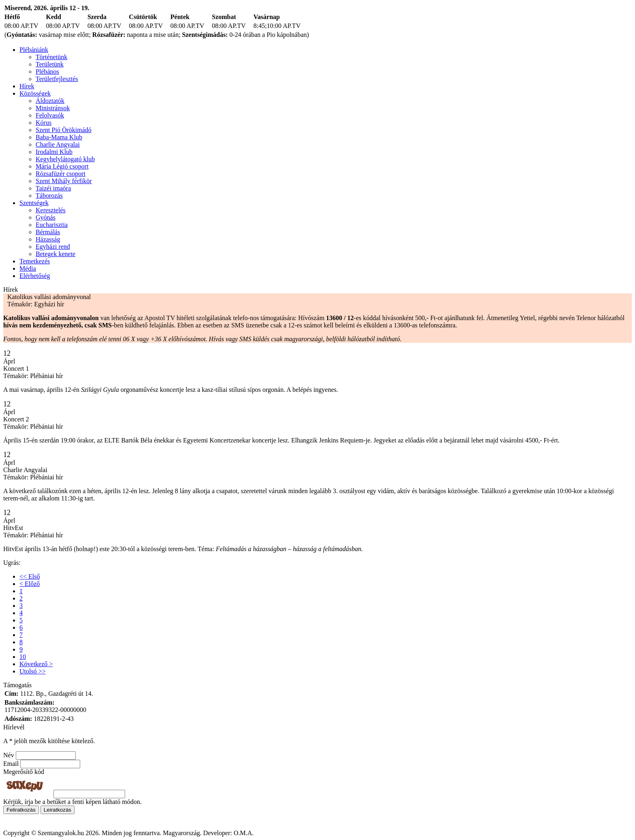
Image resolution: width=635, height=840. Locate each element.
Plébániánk (34, 50)
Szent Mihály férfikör (64, 181)
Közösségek (35, 93)
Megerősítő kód (24, 772)
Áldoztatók (50, 101)
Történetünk (51, 57)
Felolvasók (50, 115)
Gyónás (46, 217)
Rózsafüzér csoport (61, 174)
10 (23, 657)
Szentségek (34, 203)
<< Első (30, 576)
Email (11, 764)
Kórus (44, 123)
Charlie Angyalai (58, 144)
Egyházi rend (53, 247)
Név (9, 755)
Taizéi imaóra (53, 188)
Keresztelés (51, 210)
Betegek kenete (55, 254)
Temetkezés (35, 261)
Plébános (47, 72)
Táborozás (49, 196)
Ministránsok (53, 108)
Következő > (36, 664)
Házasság (48, 239)
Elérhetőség (35, 276)
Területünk (50, 64)
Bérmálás (48, 232)
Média (28, 268)
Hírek (27, 86)
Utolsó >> (33, 671)
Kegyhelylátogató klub (65, 159)
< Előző (30, 584)
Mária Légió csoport (62, 166)
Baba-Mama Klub (59, 137)
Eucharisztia (52, 225)
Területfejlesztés (57, 79)
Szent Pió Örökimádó (64, 130)
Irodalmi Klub (54, 152)
